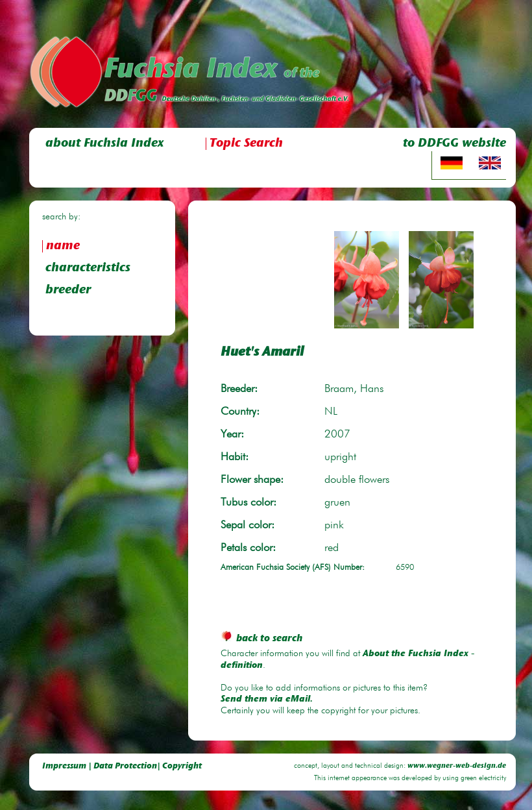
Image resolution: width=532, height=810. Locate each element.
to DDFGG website (454, 144)
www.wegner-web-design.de (457, 766)
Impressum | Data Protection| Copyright (122, 766)
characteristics (88, 268)
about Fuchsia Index (104, 144)
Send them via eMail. (267, 700)
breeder (68, 290)
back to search (261, 639)
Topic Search (246, 144)
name (63, 246)
